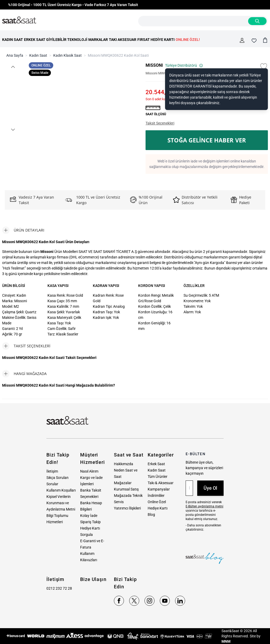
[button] (13, 67)
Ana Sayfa (15, 55)
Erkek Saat (156, 464)
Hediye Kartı (158, 508)
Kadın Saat (38, 55)
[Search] (257, 21)
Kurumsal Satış (126, 489)
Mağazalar (123, 483)
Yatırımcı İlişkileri (127, 508)
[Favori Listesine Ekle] (264, 66)
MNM (226, 641)
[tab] (23, 230)
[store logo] (19, 20)
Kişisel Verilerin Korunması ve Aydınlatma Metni (61, 503)
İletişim (52, 471)
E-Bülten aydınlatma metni (204, 506)
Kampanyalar (159, 489)
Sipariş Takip (90, 522)
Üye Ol (210, 488)
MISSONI (154, 65)
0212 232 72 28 (59, 588)
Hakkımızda (124, 464)
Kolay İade (89, 516)
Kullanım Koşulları (61, 490)
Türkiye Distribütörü (184, 65)
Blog (151, 515)
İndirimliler (156, 496)
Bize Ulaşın (93, 579)
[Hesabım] (242, 40)
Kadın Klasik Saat (67, 55)
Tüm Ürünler (158, 477)
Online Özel (157, 502)
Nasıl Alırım (89, 471)
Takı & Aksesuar (161, 483)
